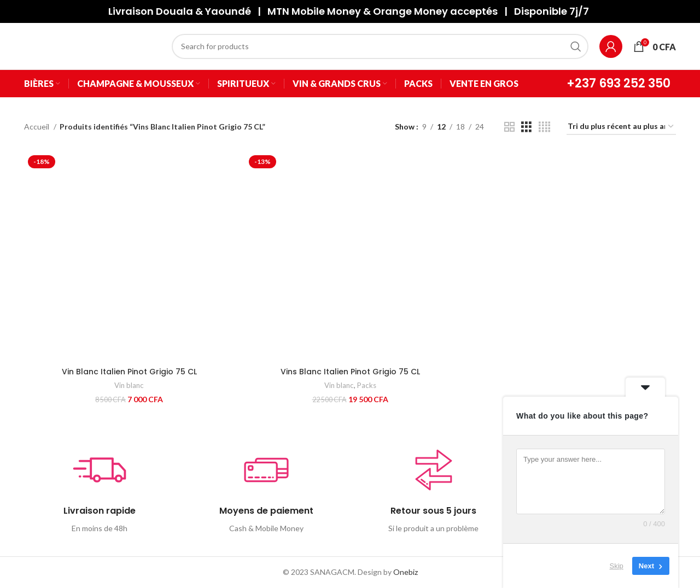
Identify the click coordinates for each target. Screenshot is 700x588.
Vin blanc (129, 385)
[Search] (380, 46)
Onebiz (406, 572)
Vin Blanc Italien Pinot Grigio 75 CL (129, 372)
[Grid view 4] (544, 127)
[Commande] (621, 127)
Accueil (37, 127)
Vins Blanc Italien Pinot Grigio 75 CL (350, 372)
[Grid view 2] (509, 127)
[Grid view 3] (526, 127)
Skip (617, 566)
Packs (367, 385)
